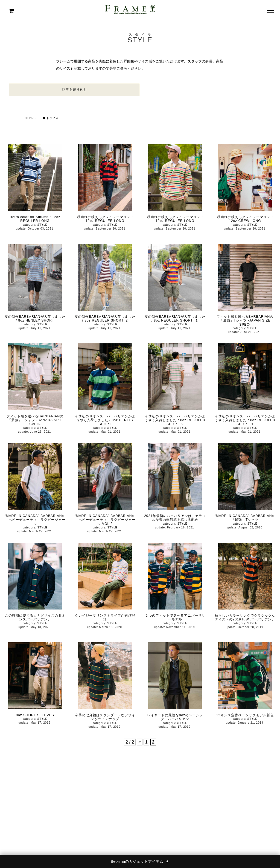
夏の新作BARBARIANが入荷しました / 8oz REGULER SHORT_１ (175, 319)
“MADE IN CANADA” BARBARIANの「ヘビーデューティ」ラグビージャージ (35, 520)
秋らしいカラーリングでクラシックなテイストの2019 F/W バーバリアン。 (245, 617)
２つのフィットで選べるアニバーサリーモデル (175, 617)
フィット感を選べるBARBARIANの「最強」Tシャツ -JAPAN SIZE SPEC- (245, 321)
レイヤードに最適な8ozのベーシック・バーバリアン (175, 717)
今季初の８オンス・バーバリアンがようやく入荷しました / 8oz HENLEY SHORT (105, 420)
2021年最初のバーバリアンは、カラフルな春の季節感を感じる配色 (175, 518)
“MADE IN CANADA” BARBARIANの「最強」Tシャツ (245, 518)
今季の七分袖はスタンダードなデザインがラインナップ (105, 717)
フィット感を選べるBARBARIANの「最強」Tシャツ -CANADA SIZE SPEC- (35, 420)
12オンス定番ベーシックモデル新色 (245, 715)
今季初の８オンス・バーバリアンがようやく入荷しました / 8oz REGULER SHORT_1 (245, 420)
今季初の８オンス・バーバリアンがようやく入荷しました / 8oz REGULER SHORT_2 (175, 420)
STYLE (43, 225)
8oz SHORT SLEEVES (35, 715)
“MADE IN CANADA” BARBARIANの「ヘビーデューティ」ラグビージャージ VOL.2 (105, 520)
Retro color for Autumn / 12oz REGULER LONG (35, 219)
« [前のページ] (140, 742)
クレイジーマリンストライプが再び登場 (105, 617)
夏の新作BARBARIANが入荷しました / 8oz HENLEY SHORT (35, 319)
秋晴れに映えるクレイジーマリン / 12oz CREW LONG (245, 219)
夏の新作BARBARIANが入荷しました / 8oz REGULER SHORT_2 (105, 319)
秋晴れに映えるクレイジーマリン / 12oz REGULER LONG (105, 219)
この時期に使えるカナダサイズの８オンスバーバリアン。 (35, 617)
